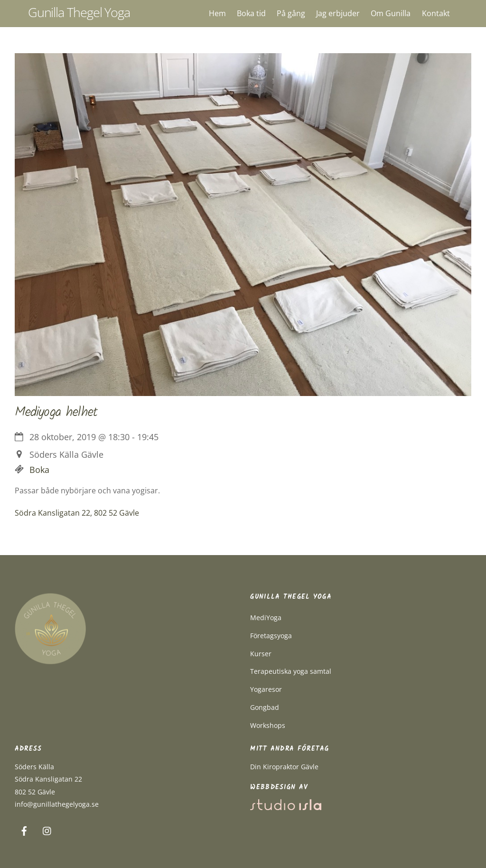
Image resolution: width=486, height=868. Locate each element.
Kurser (261, 654)
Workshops (268, 725)
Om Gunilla (391, 13)
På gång (291, 13)
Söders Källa (34, 767)
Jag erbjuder (338, 13)
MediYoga (266, 618)
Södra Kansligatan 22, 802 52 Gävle (77, 513)
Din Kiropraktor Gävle (284, 767)
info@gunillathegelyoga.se (57, 804)
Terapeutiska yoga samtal (291, 671)
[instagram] (47, 830)
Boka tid (251, 13)
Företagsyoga (271, 636)
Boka (39, 470)
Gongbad (265, 707)
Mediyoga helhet (56, 412)
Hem (217, 13)
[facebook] (24, 830)
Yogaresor (266, 689)
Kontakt (436, 13)
